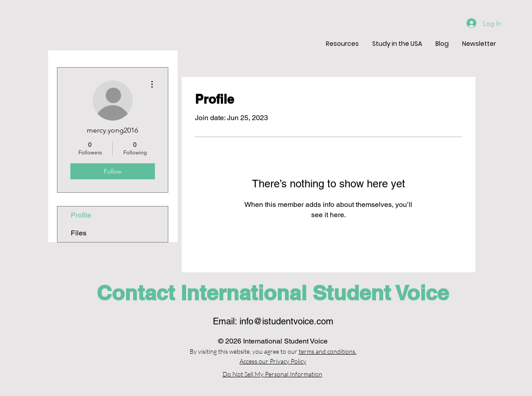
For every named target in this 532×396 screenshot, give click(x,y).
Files (79, 233)
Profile (81, 215)
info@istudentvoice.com (286, 321)
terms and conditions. (328, 351)
